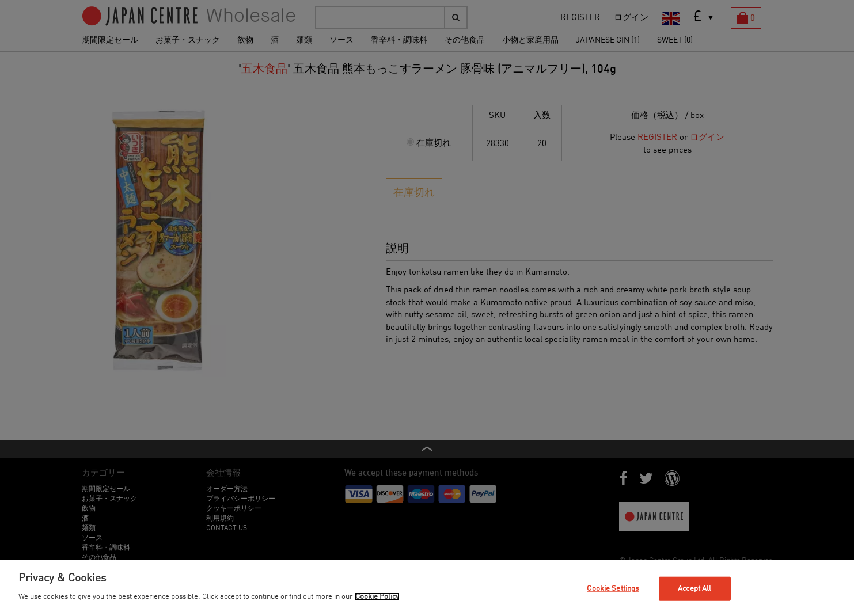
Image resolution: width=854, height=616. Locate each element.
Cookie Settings (613, 589)
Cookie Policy (377, 597)
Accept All (694, 589)
